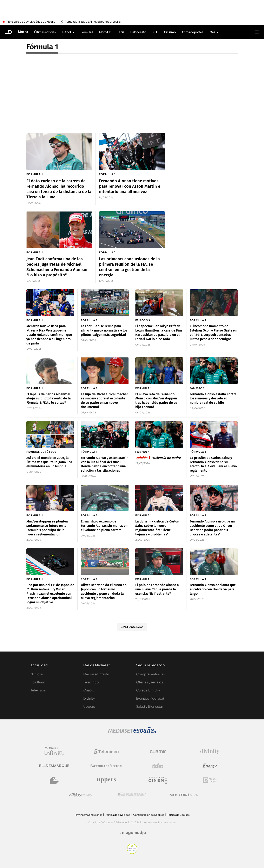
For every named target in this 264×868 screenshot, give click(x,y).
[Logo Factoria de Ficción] (106, 766)
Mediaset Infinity (96, 674)
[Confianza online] (132, 853)
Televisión (38, 690)
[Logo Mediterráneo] (184, 795)
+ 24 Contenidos (132, 627)
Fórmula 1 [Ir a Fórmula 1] (42, 47)
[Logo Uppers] (106, 780)
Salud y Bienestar (150, 706)
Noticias (37, 674)
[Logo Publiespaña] (132, 795)
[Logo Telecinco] (106, 752)
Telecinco (91, 682)
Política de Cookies (178, 815)
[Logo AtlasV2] (80, 795)
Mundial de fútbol (41, 452)
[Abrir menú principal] (257, 32)
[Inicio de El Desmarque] (8, 32)
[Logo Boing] (158, 766)
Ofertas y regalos (150, 682)
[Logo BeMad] (54, 780)
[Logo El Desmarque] (54, 766)
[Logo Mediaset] (132, 733)
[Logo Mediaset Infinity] (54, 752)
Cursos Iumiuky (148, 690)
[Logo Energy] (210, 766)
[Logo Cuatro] (158, 752)
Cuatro (89, 690)
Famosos (143, 320)
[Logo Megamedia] (134, 833)
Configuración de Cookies (149, 815)
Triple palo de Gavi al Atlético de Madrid (31, 22)
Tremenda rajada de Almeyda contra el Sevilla (93, 22)
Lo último (38, 682)
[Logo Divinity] (210, 752)
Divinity (89, 698)
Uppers (89, 706)
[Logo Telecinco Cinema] (158, 780)
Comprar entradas (150, 674)
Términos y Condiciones (88, 815)
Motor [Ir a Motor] (23, 32)
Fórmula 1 (35, 174)
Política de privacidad (118, 815)
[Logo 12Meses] (210, 780)
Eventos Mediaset (150, 698)
